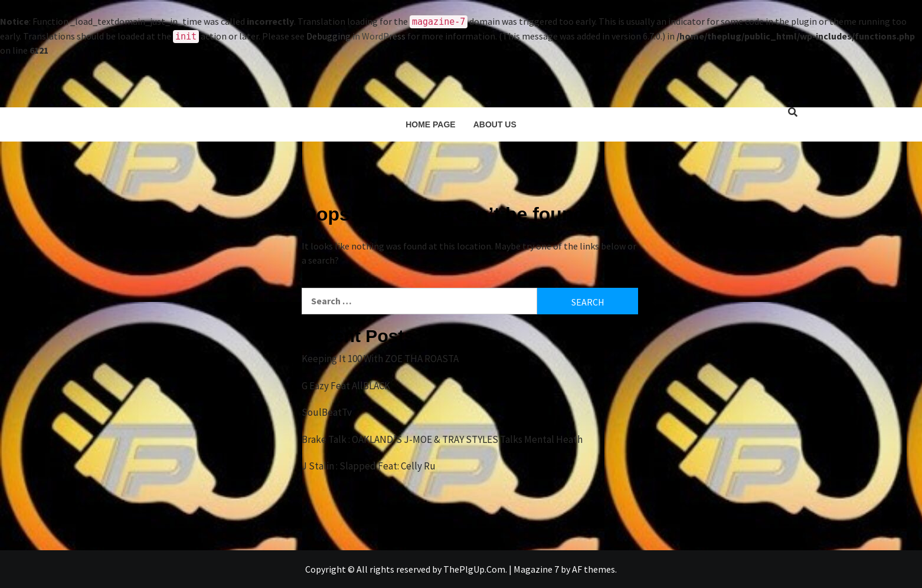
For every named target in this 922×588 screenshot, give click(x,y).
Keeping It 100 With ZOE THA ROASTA (380, 359)
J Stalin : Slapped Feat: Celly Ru (369, 466)
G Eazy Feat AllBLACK (346, 386)
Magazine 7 (536, 569)
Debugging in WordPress (356, 36)
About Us (495, 124)
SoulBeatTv (327, 412)
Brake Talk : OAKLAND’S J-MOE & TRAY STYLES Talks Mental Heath (442, 439)
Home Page (431, 124)
